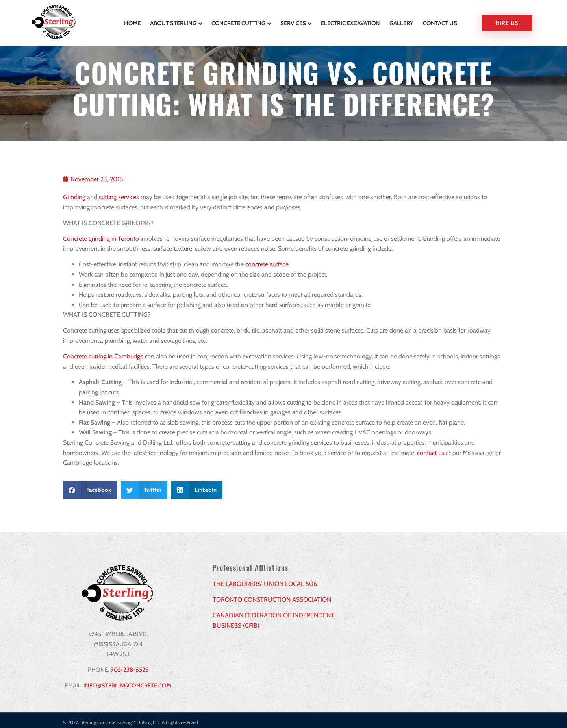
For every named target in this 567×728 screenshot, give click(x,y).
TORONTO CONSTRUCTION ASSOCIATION (272, 595)
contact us (431, 448)
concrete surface (267, 260)
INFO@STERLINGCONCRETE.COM (127, 681)
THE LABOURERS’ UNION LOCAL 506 (265, 579)
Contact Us (440, 21)
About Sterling (173, 21)
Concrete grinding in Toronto (101, 234)
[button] (90, 486)
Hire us (507, 21)
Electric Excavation (350, 21)
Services (293, 21)
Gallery (401, 21)
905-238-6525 (129, 665)
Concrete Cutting (238, 21)
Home (132, 21)
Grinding (74, 193)
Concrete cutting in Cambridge (103, 352)
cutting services (119, 193)
